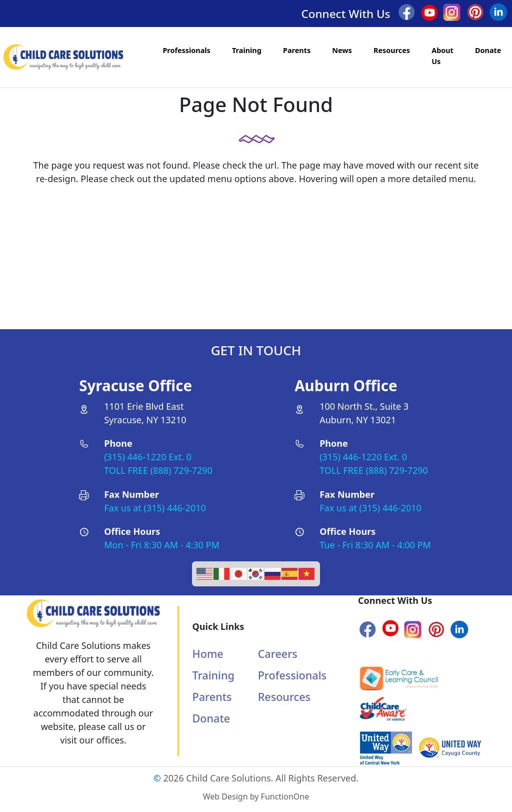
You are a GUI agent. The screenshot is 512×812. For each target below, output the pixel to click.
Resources (392, 50)
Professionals (186, 50)
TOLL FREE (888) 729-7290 (158, 470)
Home (208, 654)
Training (247, 50)
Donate (488, 50)
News (342, 50)
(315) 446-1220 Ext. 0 (148, 457)
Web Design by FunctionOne (256, 796)
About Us (442, 56)
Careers (278, 654)
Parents (297, 50)
